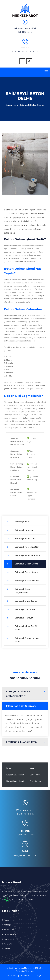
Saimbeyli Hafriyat (19, 618)
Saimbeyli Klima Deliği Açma (20, 627)
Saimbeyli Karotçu (18, 530)
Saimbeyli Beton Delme (21, 564)
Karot (6, 920)
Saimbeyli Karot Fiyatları (22, 547)
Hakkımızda (26, 976)
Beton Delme (10, 930)
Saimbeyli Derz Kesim (20, 609)
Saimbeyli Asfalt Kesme (21, 581)
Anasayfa (11, 105)
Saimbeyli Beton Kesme (21, 572)
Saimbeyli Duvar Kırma (21, 601)
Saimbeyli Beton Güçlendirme (18, 590)
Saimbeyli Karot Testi (20, 539)
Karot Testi (9, 939)
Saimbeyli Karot (17, 522)
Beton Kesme (10, 934)
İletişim (7, 949)
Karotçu (7, 925)
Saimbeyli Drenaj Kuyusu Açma (22, 639)
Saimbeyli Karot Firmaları (22, 555)
